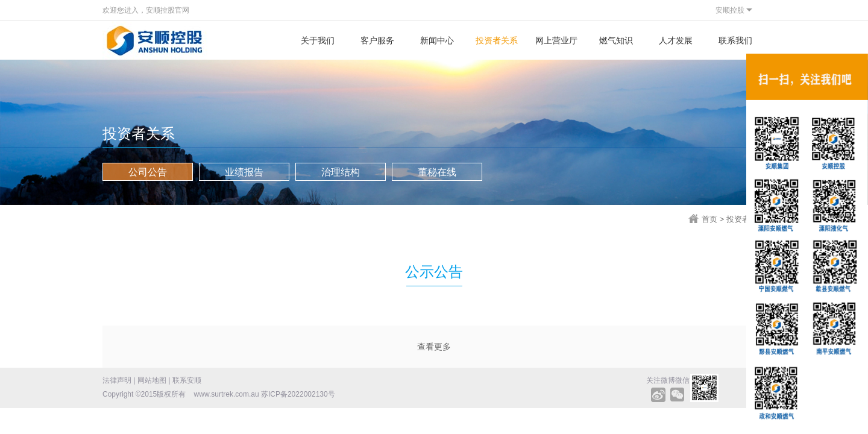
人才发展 (676, 40)
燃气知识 (616, 40)
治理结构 (341, 172)
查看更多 (434, 347)
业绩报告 (244, 172)
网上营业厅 (556, 40)
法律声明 (117, 380)
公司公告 (148, 172)
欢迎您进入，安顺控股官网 (146, 10)
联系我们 (735, 40)
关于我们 (318, 40)
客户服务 (377, 40)
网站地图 (152, 380)
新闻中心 (437, 40)
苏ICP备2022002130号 (298, 394)
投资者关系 (497, 40)
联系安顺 (187, 380)
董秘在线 (437, 172)
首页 (709, 219)
